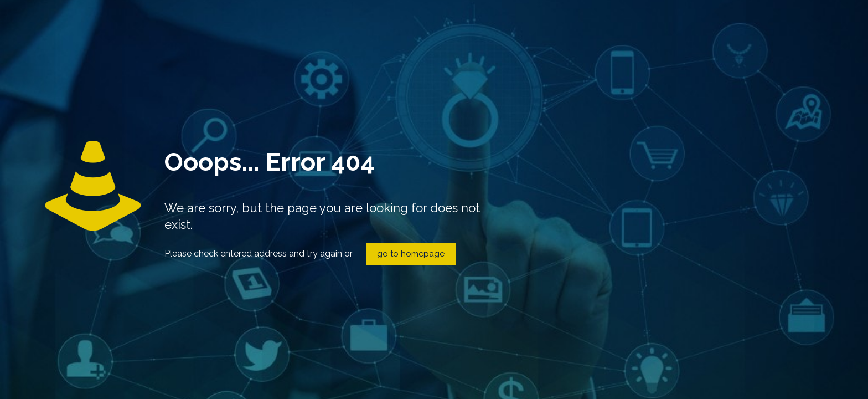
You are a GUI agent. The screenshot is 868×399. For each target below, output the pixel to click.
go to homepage (411, 254)
